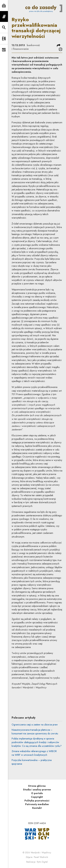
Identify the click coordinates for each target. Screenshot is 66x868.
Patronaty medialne (37, 804)
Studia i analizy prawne (37, 790)
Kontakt (37, 808)
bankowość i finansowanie (26, 47)
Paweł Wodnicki (41, 857)
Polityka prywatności (37, 801)
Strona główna (37, 786)
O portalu (37, 793)
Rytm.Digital (42, 862)
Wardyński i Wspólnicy (41, 853)
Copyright (37, 797)
